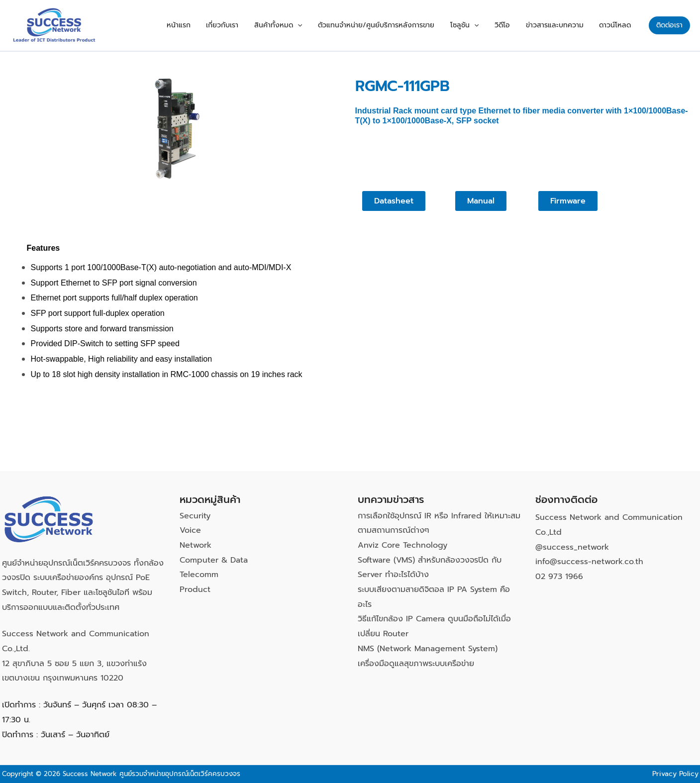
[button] (329, 25)
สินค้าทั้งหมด (310, 25)
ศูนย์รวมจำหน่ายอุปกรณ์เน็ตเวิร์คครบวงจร (180, 774)
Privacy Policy (675, 774)
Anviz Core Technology (402, 545)
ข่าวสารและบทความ (563, 25)
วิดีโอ (517, 25)
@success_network (572, 547)
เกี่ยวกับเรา (260, 25)
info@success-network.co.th (589, 562)
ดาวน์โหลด (618, 25)
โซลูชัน (485, 25)
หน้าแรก (222, 25)
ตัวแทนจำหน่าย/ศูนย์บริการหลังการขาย (402, 25)
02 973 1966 (559, 577)
